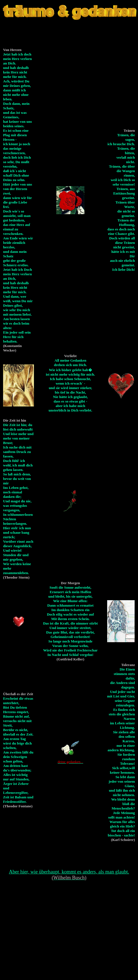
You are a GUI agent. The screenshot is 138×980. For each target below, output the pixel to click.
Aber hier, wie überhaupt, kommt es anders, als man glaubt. (69, 875)
